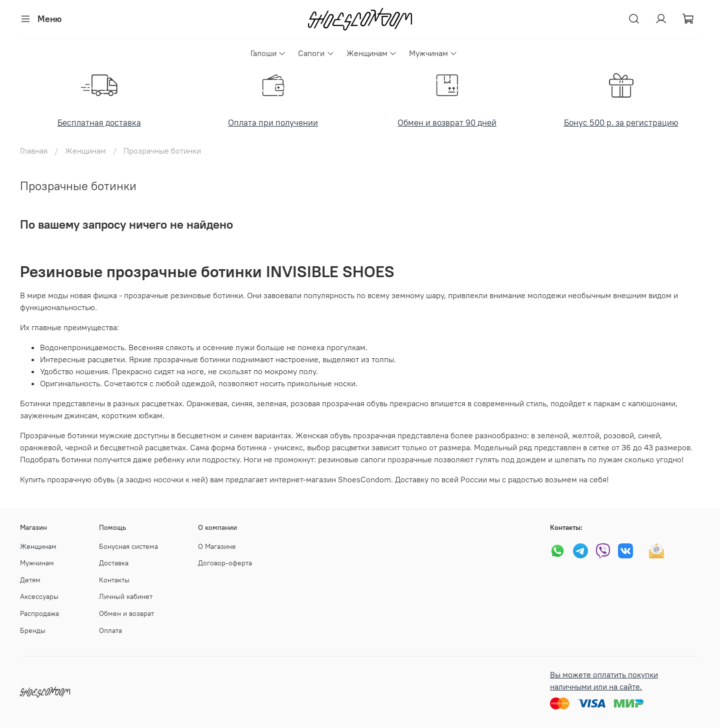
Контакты (114, 580)
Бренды (33, 630)
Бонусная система (128, 546)
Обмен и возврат (126, 613)
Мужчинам (433, 53)
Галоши (268, 53)
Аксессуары (39, 596)
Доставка (114, 563)
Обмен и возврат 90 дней (447, 123)
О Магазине (217, 546)
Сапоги (316, 53)
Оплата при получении (273, 123)
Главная (34, 151)
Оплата (110, 630)
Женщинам (372, 53)
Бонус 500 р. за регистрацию (621, 123)
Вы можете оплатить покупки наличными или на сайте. (604, 680)
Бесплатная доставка (99, 123)
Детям (30, 580)
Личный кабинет (126, 596)
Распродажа (39, 613)
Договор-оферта (225, 563)
